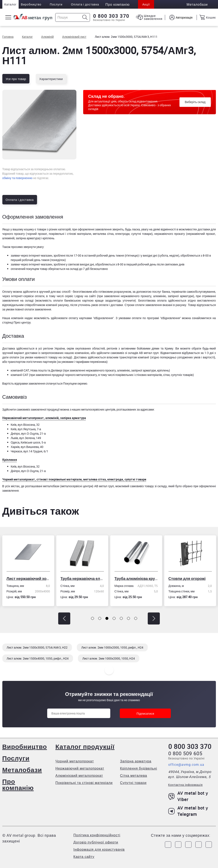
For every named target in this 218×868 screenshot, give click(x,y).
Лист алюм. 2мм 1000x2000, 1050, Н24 (109, 658)
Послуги (56, 4)
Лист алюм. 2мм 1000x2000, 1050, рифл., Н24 (112, 647)
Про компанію (18, 784)
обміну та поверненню (17, 178)
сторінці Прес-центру (17, 322)
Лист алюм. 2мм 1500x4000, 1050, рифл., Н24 (38, 658)
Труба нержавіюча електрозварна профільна (82, 578)
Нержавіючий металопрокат (80, 768)
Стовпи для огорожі (187, 578)
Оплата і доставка (85, 4)
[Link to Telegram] (188, 845)
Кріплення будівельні (139, 768)
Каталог (11, 4)
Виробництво (31, 4)
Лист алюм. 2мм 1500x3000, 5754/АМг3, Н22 (37, 647)
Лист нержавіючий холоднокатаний (28, 578)
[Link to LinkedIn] (199, 845)
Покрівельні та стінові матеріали (84, 783)
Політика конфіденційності (97, 835)
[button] (64, 618)
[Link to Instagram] (178, 845)
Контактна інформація (186, 785)
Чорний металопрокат (75, 761)
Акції (146, 4)
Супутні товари (133, 783)
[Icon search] (85, 17)
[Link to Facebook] (168, 845)
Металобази (22, 770)
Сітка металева (134, 775)
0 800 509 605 (185, 753)
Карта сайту (84, 857)
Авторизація (184, 17)
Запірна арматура (136, 761)
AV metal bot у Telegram (188, 811)
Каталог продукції (85, 746)
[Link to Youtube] (209, 845)
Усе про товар (16, 79)
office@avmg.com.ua (186, 765)
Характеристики (51, 79)
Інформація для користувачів (99, 849)
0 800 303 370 (111, 16)
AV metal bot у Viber (188, 796)
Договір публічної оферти (96, 842)
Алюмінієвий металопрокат (79, 775)
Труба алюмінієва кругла (136, 578)
